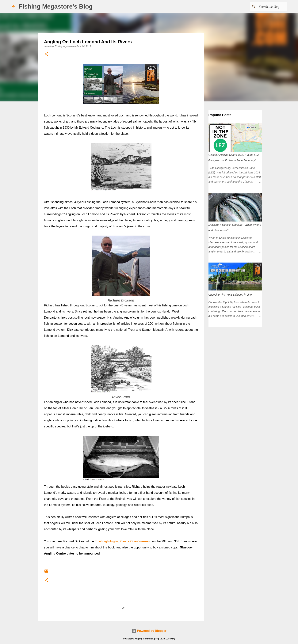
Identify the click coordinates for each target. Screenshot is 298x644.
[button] (46, 54)
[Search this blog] (267, 7)
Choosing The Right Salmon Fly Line (230, 295)
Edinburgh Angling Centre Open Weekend (123, 541)
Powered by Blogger (149, 631)
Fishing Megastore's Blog (56, 6)
